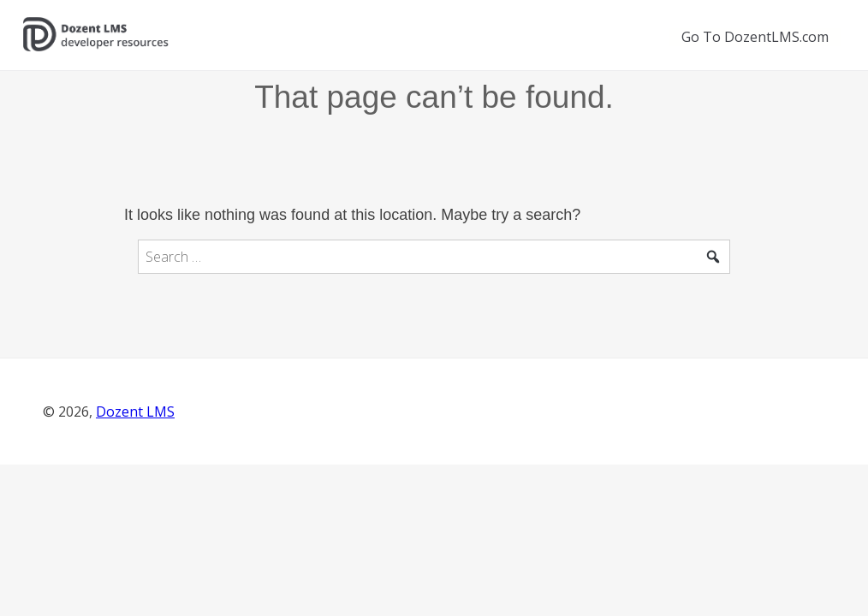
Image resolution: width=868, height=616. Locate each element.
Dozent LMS (135, 412)
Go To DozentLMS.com (755, 37)
